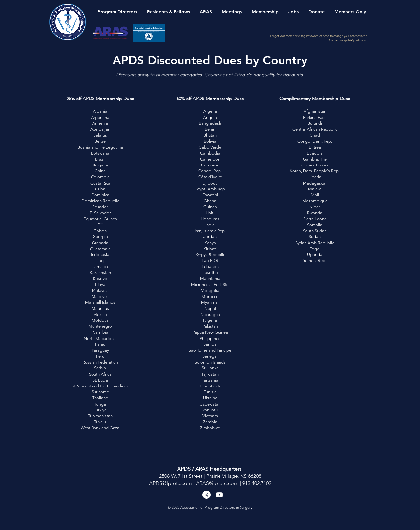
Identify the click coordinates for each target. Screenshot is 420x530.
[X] (207, 495)
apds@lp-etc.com (355, 40)
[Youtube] (219, 495)
